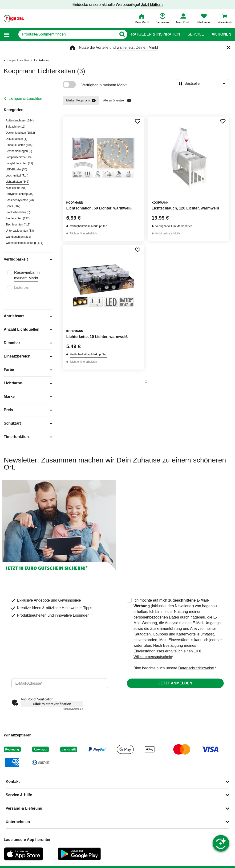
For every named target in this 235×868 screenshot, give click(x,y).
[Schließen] (228, 48)
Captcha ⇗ (73, 709)
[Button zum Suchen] (122, 34)
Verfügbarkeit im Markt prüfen (89, 226)
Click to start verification (52, 704)
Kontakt (13, 782)
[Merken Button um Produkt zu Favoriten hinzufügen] (138, 121)
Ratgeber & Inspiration (156, 34)
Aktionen (221, 34)
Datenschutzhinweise (196, 668)
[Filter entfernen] (94, 100)
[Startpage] (14, 19)
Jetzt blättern (152, 5)
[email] (60, 683)
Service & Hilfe (19, 795)
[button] (7, 34)
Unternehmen (18, 822)
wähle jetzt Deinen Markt (137, 47)
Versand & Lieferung (24, 808)
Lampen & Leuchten (25, 98)
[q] (67, 34)
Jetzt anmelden (175, 683)
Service (196, 34)
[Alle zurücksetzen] (129, 100)
